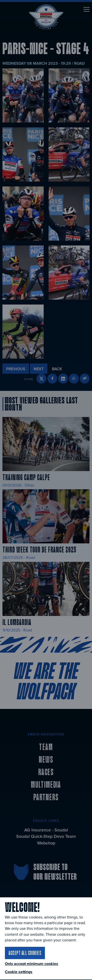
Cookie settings (19, 972)
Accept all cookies (25, 953)
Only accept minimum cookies (32, 964)
